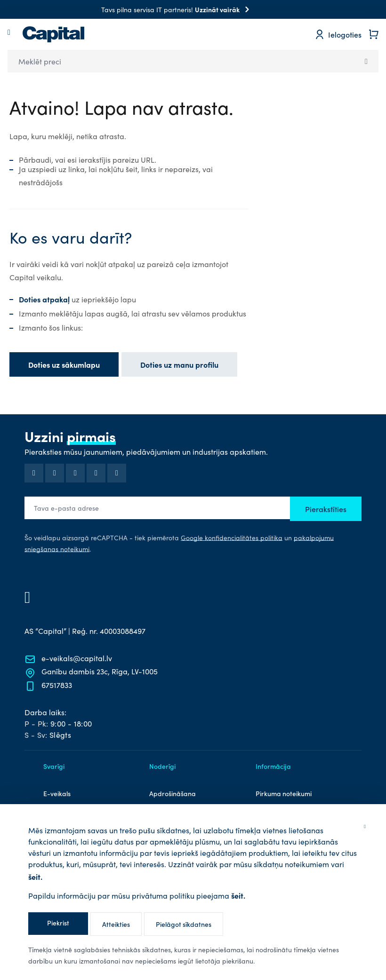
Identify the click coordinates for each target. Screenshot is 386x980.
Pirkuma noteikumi (284, 793)
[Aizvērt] (365, 826)
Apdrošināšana (173, 793)
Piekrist (58, 923)
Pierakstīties (326, 509)
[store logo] (53, 34)
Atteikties (116, 924)
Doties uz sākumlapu (64, 364)
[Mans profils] (338, 34)
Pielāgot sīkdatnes (184, 924)
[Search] (366, 61)
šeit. (35, 877)
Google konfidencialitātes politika (232, 538)
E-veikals (57, 793)
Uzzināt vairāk (224, 9)
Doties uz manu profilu (179, 364)
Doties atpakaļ (45, 299)
